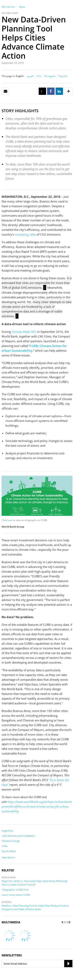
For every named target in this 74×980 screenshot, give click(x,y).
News (22, 7)
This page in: (8, 76)
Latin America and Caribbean (18, 836)
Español (63, 76)
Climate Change (11, 841)
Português (50, 76)
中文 (39, 76)
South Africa (9, 851)
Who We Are (8, 7)
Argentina (7, 831)
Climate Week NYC (24, 332)
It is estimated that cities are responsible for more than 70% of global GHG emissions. (37, 283)
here (10, 520)
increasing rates (25, 234)
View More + (9, 857)
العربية (30, 76)
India (5, 846)
